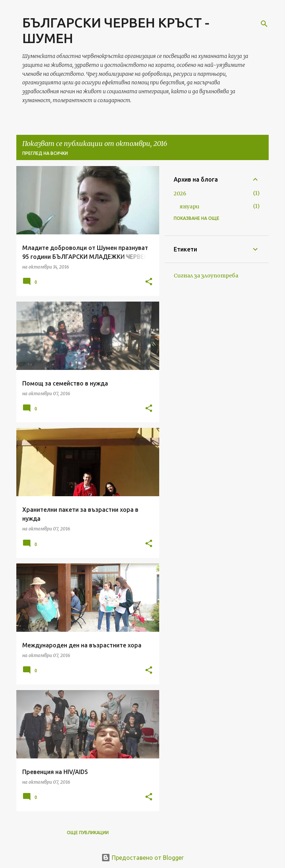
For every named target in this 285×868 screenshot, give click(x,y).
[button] (149, 282)
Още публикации (88, 833)
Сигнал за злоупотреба (206, 276)
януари (189, 207)
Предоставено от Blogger (142, 858)
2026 (180, 194)
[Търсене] (264, 24)
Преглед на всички (45, 153)
